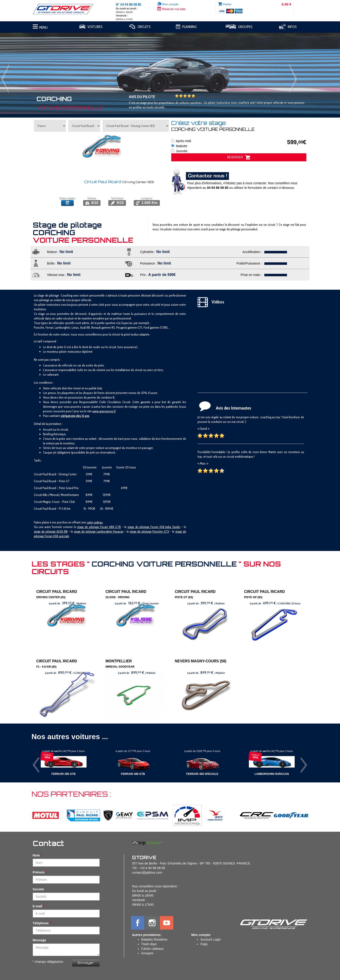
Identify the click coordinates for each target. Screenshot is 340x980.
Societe (38, 889)
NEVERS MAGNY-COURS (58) (201, 661)
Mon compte (168, 4)
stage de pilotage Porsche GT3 (149, 531)
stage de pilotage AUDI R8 (51, 531)
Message (39, 940)
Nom (36, 855)
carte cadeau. (95, 522)
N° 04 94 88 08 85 (129, 5)
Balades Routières (154, 939)
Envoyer (86, 963)
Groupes (147, 953)
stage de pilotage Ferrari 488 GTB (99, 527)
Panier (227, 4)
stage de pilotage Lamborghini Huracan (99, 531)
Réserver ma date (171, 9)
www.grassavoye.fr (104, 411)
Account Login (211, 939)
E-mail (38, 906)
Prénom (39, 872)
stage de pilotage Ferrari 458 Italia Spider (154, 527)
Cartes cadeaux (152, 949)
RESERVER (239, 157)
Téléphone (41, 923)
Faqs (204, 944)
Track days (149, 944)
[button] (26, 71)
